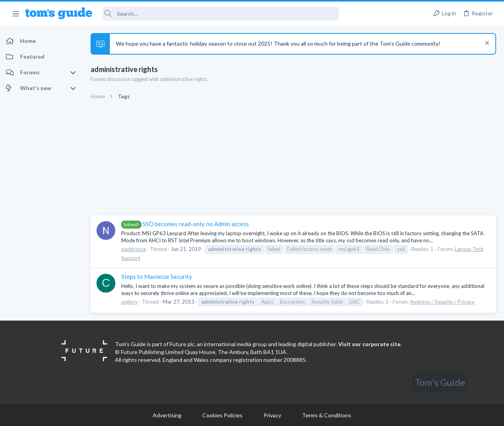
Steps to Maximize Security (157, 277)
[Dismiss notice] (486, 44)
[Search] (221, 14)
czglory (130, 302)
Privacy (272, 415)
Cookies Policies (222, 415)
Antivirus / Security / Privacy (442, 302)
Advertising (167, 415)
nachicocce (134, 249)
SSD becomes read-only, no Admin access (185, 224)
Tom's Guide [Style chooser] (440, 382)
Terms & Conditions (327, 415)
